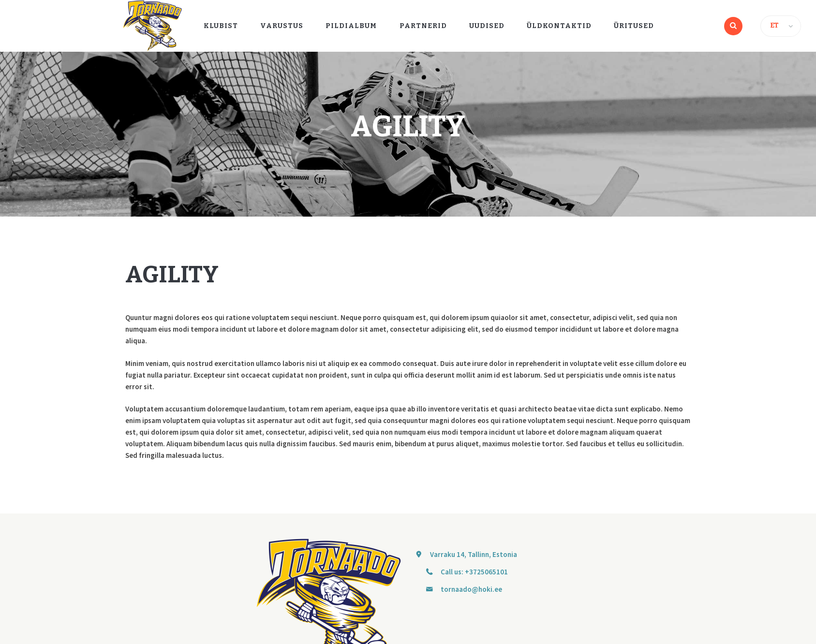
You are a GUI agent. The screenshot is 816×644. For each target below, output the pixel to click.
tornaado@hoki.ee (471, 589)
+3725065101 (486, 572)
